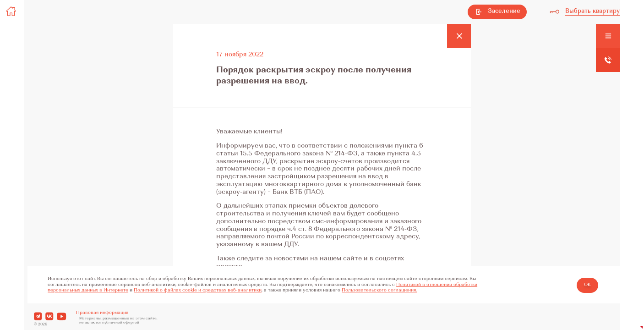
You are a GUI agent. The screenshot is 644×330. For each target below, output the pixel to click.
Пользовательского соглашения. (379, 290)
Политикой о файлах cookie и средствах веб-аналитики (198, 290)
